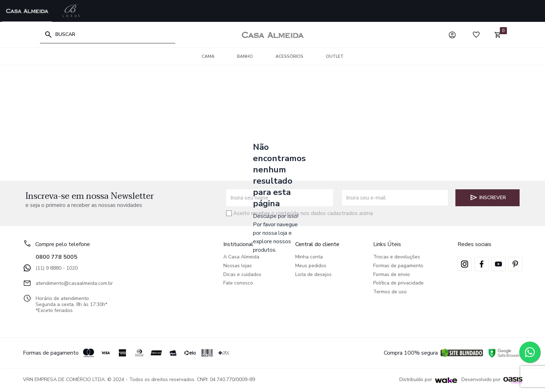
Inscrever (488, 197)
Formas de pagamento (398, 266)
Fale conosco (238, 283)
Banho (245, 56)
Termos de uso (390, 292)
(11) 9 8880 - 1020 (50, 268)
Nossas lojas (238, 266)
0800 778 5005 (56, 257)
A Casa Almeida (241, 257)
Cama (208, 56)
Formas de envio (392, 275)
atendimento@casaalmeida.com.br (68, 283)
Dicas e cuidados (242, 275)
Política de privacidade (398, 283)
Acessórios (289, 56)
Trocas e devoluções (397, 257)
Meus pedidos (311, 266)
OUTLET (335, 56)
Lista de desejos (313, 275)
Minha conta (309, 257)
